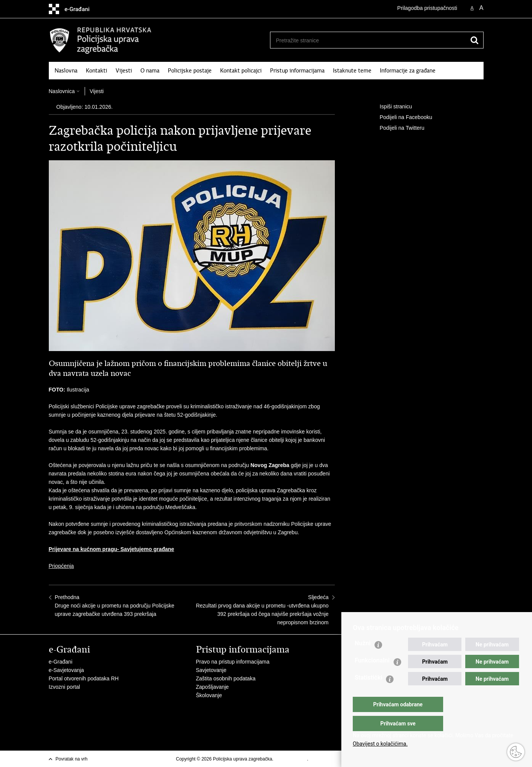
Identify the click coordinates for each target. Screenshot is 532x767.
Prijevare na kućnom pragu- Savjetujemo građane (112, 549)
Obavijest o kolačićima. (380, 744)
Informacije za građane (408, 71)
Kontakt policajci (241, 71)
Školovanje (209, 695)
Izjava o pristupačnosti (332, 759)
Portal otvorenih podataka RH (84, 678)
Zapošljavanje (212, 687)
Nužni (363, 658)
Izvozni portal (64, 687)
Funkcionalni (372, 676)
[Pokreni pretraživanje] (475, 40)
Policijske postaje (190, 71)
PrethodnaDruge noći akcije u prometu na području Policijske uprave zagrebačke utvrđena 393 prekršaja (115, 606)
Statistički (368, 693)
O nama (150, 71)
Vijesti (124, 71)
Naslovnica (62, 91)
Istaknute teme (352, 71)
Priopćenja (61, 566)
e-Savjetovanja (67, 670)
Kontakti (96, 71)
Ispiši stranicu (391, 107)
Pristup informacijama (297, 71)
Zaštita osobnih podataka (226, 678)
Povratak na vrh (72, 759)
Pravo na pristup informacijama (233, 662)
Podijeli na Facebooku (401, 118)
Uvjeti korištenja (291, 759)
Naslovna (66, 71)
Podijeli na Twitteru (397, 128)
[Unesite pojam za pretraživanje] (366, 40)
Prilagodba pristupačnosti (427, 8)
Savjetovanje (211, 670)
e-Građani (61, 662)
